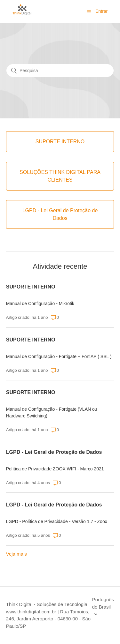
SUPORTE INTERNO (31, 287)
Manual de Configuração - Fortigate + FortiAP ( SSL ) (59, 356)
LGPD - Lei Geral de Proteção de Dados (54, 452)
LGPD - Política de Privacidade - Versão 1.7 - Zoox (57, 521)
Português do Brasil (103, 603)
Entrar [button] (101, 11)
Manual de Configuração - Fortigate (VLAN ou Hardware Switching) (52, 412)
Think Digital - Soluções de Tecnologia (47, 604)
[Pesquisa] (60, 71)
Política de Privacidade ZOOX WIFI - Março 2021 (55, 469)
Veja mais (16, 554)
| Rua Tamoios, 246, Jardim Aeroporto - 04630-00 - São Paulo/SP (48, 619)
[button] (89, 11)
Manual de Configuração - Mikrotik (40, 303)
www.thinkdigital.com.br (31, 612)
